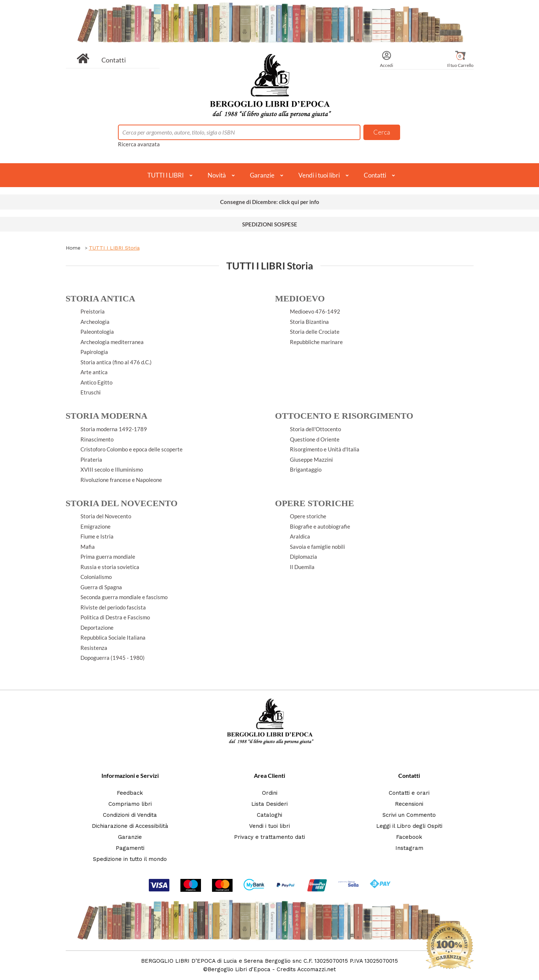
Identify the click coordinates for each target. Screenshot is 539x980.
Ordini (270, 793)
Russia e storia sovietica (110, 567)
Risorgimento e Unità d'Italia (325, 449)
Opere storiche (308, 516)
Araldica (300, 536)
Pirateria (91, 459)
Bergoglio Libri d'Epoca (239, 969)
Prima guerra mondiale (108, 557)
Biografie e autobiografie (320, 526)
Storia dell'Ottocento (315, 429)
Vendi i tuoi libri (319, 175)
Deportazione (97, 627)
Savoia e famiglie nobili (317, 547)
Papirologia (94, 352)
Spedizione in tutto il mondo (130, 859)
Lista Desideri (269, 804)
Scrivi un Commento (409, 815)
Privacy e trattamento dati (269, 837)
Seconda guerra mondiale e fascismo (124, 597)
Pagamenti (130, 848)
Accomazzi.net (317, 969)
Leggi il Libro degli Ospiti (409, 826)
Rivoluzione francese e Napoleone (121, 480)
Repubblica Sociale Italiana (113, 637)
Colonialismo (96, 577)
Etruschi (91, 392)
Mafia (88, 547)
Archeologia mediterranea (112, 342)
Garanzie (262, 175)
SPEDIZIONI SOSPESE (270, 224)
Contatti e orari (409, 793)
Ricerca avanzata (139, 144)
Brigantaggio (306, 469)
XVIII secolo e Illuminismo (112, 469)
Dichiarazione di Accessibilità (130, 826)
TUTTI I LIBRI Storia (114, 248)
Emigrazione (96, 526)
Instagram (409, 848)
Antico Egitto (96, 382)
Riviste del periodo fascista (113, 607)
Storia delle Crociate (315, 332)
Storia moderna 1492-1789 (114, 429)
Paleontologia (97, 332)
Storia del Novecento (106, 516)
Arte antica (94, 372)
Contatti (114, 60)
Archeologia (95, 322)
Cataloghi (269, 815)
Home (73, 248)
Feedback (130, 793)
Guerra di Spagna (101, 587)
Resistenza (94, 648)
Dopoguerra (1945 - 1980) (113, 658)
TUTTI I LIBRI (166, 175)
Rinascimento (97, 439)
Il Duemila (302, 567)
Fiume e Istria (97, 536)
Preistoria (93, 311)
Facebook (409, 837)
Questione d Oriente (315, 439)
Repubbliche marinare (316, 342)
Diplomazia (303, 557)
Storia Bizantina (309, 322)
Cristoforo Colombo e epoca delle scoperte (132, 449)
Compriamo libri (130, 804)
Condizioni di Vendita (130, 815)
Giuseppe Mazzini (311, 459)
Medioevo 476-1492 (315, 311)
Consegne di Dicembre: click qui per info (270, 202)
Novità (217, 175)
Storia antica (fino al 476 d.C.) (116, 362)
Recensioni (409, 804)
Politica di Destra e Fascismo (115, 617)
